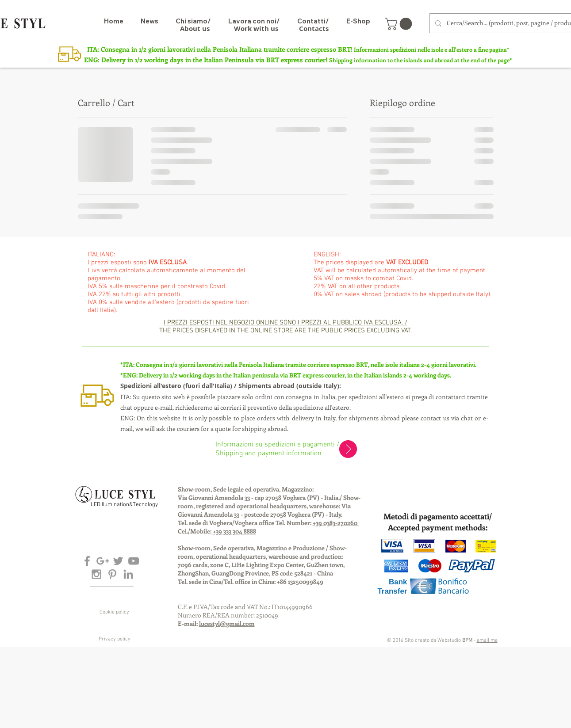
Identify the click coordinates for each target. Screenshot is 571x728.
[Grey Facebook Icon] (87, 561)
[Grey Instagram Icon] (96, 574)
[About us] (195, 28)
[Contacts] (314, 28)
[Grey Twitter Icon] (118, 561)
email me (487, 640)
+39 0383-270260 (336, 523)
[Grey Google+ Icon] (103, 561)
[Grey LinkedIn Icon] (128, 574)
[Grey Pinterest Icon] (112, 574)
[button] (400, 24)
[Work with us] (256, 28)
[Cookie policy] (115, 612)
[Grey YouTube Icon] (134, 561)
